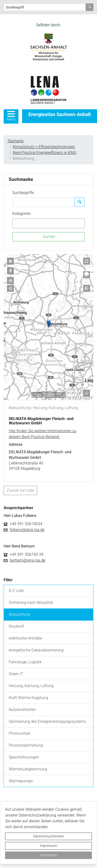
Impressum (48, 846)
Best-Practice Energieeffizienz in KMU (45, 153)
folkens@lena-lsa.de (27, 530)
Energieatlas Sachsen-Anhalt (60, 114)
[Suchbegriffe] (44, 202)
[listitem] (48, 591)
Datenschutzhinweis (48, 836)
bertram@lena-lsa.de (28, 560)
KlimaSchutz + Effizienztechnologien (44, 147)
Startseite (16, 141)
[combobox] (48, 223)
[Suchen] (48, 237)
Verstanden (48, 855)
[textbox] (22, 223)
